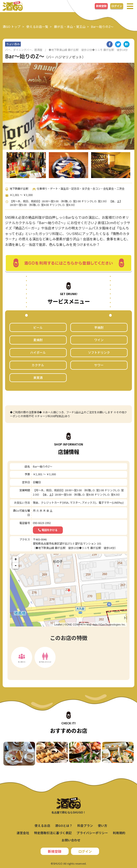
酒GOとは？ (64, 825)
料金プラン (85, 825)
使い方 (103, 825)
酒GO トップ (12, 27)
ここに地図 (68, 590)
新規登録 (101, 6)
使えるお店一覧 (37, 27)
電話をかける (48, 530)
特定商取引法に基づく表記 (53, 833)
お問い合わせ (71, 840)
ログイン (117, 6)
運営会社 (23, 833)
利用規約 (119, 833)
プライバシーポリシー (92, 833)
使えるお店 (42, 825)
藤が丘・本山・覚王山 (70, 27)
